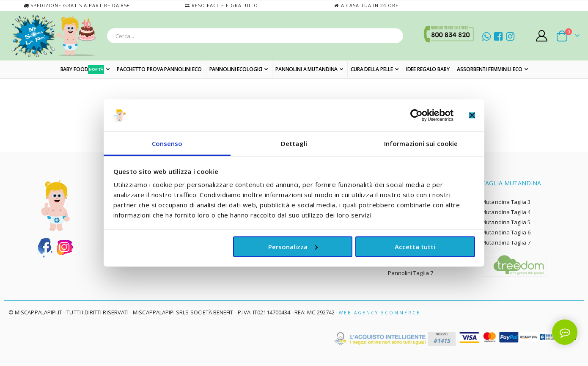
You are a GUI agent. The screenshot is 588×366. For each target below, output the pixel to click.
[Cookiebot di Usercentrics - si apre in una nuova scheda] (416, 115)
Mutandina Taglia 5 (506, 222)
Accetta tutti (415, 246)
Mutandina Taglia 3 (506, 202)
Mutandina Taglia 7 (506, 242)
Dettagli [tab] (294, 143)
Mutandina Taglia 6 (506, 232)
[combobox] (255, 36)
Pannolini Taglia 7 (411, 273)
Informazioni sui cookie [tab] (421, 143)
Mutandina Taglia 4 (506, 212)
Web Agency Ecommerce (380, 313)
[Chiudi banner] (472, 115)
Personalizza (293, 246)
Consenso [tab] (167, 143)
